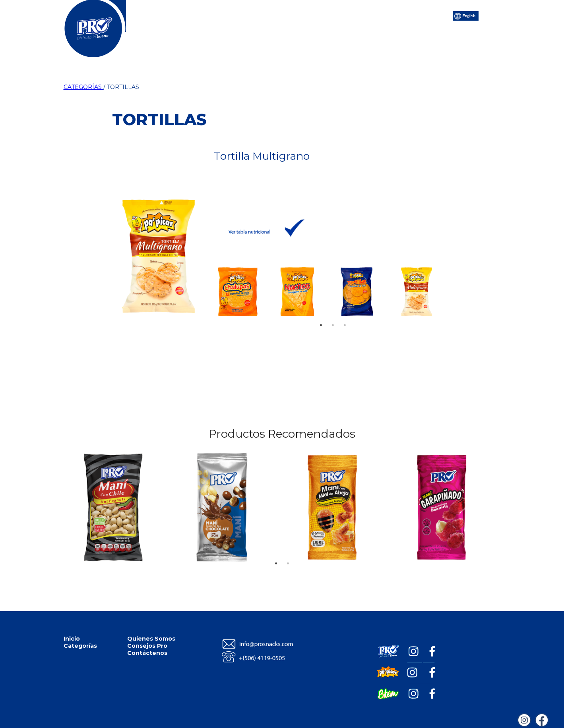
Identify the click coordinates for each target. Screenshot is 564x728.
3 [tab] (345, 313)
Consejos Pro (325, 15)
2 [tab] (333, 313)
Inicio (174, 15)
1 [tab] (321, 313)
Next (437, 290)
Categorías (214, 15)
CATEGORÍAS (83, 87)
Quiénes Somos (267, 15)
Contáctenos (379, 15)
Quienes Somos (151, 639)
